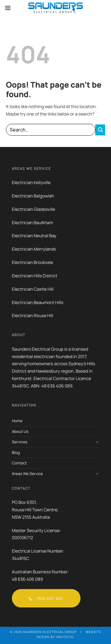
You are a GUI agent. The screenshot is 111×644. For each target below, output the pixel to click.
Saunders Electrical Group (50, 632)
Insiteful (65, 637)
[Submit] (100, 130)
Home (17, 421)
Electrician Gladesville (33, 209)
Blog (16, 452)
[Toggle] (97, 442)
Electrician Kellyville (31, 183)
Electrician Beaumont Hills (38, 303)
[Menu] (8, 8)
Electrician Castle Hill (33, 289)
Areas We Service (27, 474)
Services (20, 442)
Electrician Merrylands (34, 249)
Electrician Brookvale (32, 262)
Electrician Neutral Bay (34, 236)
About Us (20, 431)
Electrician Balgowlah (33, 196)
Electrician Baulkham (32, 223)
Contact (19, 463)
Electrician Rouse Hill (33, 316)
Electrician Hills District (35, 276)
